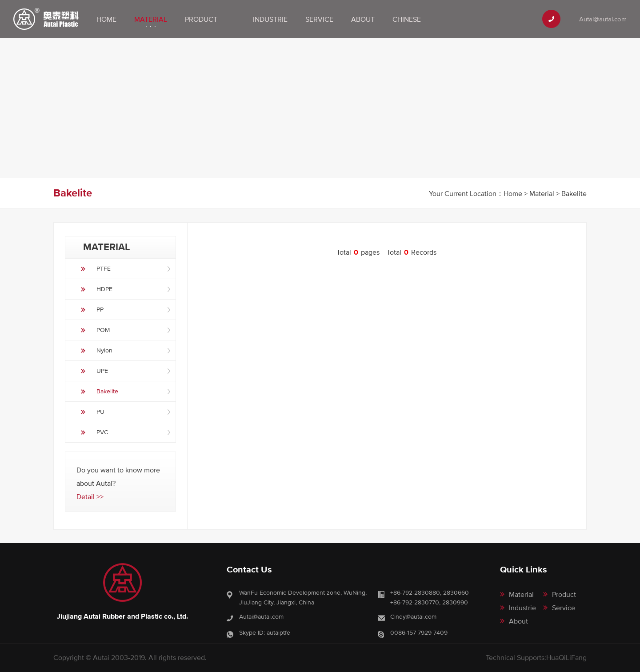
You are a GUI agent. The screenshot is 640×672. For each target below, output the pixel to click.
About (363, 19)
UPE (102, 371)
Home (106, 19)
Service (319, 19)
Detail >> (90, 496)
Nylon (104, 350)
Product (201, 19)
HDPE (104, 289)
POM (103, 330)
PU (100, 412)
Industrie (270, 19)
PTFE (104, 268)
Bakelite (107, 391)
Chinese (407, 19)
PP (100, 309)
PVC (102, 432)
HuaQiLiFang (566, 657)
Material (151, 19)
